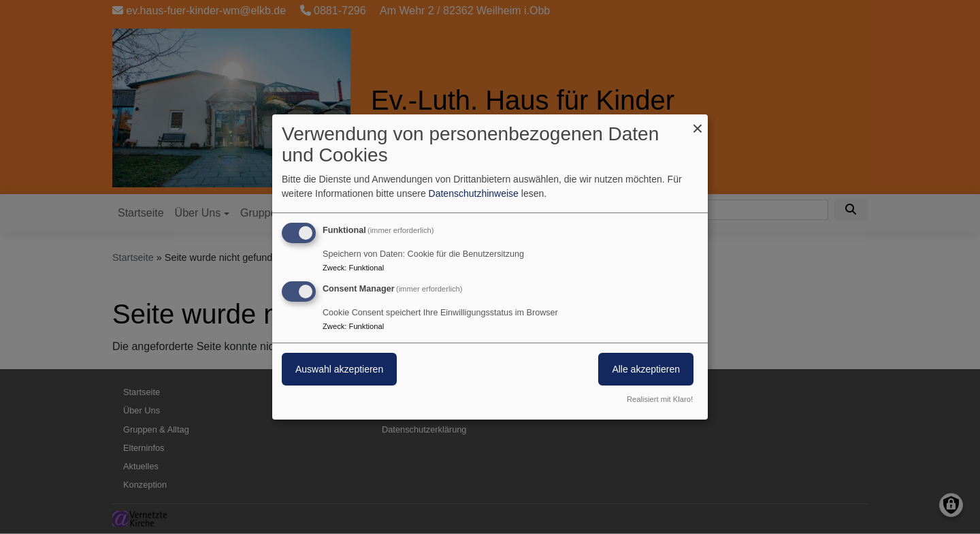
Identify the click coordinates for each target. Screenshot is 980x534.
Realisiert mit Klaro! (660, 399)
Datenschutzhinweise (474, 193)
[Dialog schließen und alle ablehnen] (698, 123)
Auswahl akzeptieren (339, 369)
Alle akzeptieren (646, 369)
